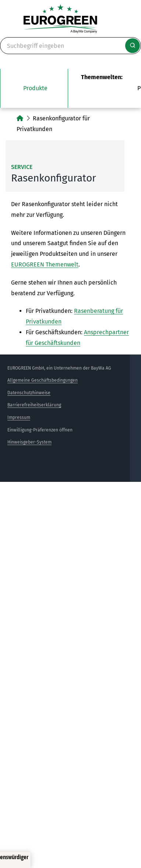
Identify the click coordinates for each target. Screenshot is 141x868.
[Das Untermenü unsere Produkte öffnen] (34, 88)
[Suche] (70, 46)
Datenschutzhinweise (29, 393)
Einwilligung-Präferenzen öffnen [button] (40, 430)
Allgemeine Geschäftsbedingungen (43, 380)
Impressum (19, 417)
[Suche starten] (133, 46)
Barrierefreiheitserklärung (34, 405)
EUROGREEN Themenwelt (45, 264)
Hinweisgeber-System (29, 442)
